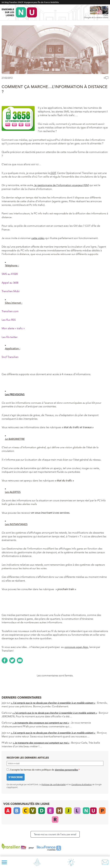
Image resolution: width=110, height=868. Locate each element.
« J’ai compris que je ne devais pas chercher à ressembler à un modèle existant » (53, 703)
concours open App (77, 647)
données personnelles (66, 770)
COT (53, 173)
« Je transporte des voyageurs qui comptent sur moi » (41, 723)
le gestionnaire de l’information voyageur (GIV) (61, 185)
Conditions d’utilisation (82, 784)
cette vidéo (38, 238)
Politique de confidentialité (54, 784)
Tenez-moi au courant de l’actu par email (55, 834)
